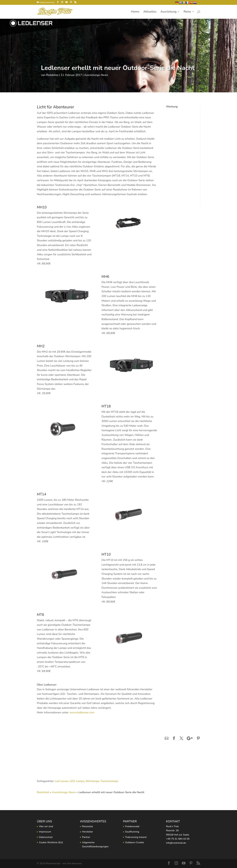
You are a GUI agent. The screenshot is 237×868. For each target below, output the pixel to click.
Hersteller (88, 832)
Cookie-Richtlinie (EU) (51, 842)
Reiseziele (88, 826)
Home (135, 12)
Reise (187, 12)
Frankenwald (132, 826)
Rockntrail (43, 792)
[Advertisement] (181, 155)
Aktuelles (150, 12)
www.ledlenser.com (82, 712)
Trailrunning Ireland (136, 837)
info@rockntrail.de (176, 843)
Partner (86, 837)
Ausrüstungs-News (96, 75)
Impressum (45, 832)
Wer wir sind (46, 826)
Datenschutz (46, 837)
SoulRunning (132, 832)
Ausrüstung (169, 12)
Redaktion (52, 75)
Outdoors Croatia (135, 842)
